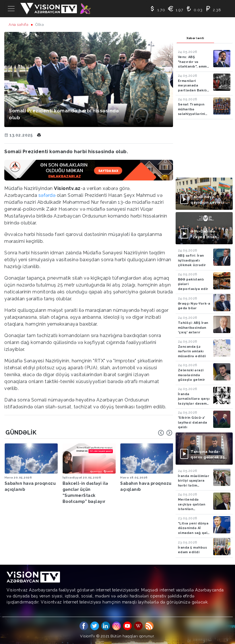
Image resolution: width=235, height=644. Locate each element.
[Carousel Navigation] (165, 433)
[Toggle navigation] (11, 9)
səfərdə (47, 195)
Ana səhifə (19, 25)
